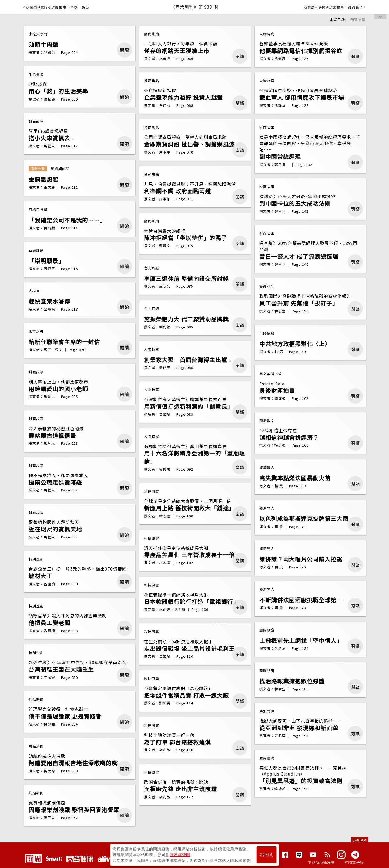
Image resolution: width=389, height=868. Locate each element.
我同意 (267, 855)
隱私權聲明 (180, 855)
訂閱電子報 (354, 862)
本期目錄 (337, 20)
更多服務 (360, 840)
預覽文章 (358, 20)
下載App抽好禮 (321, 862)
